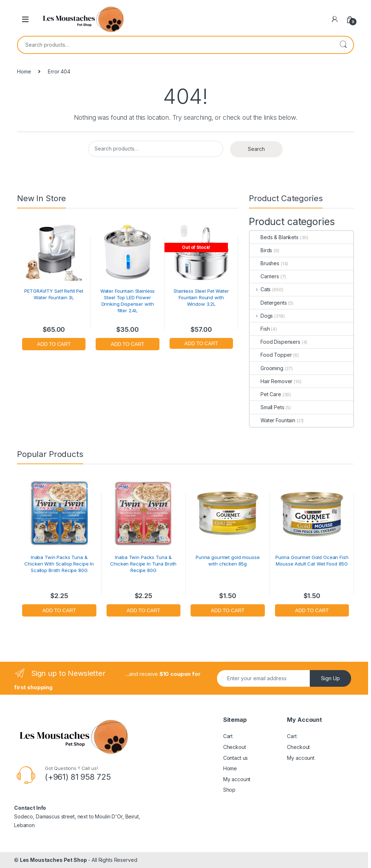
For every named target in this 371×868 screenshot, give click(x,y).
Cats (260, 289)
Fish (260, 329)
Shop (229, 790)
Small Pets (267, 407)
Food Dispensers (275, 342)
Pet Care (265, 394)
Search (343, 45)
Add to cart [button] (54, 343)
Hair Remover (271, 381)
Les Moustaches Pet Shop (53, 860)
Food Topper (271, 355)
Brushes (264, 263)
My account (237, 779)
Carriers (264, 276)
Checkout (235, 747)
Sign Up (330, 678)
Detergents (268, 303)
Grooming (266, 368)
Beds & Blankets (274, 237)
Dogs (261, 316)
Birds (261, 250)
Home (24, 71)
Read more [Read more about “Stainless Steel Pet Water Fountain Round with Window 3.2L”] (201, 342)
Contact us (236, 758)
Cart (228, 736)
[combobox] (175, 45)
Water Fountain (272, 420)
